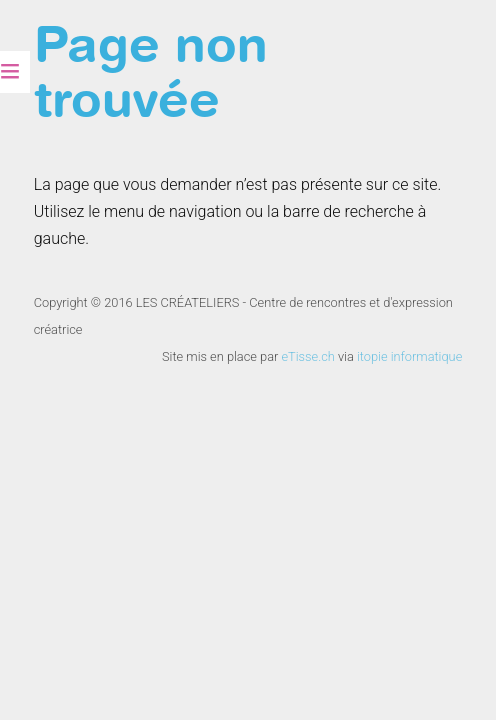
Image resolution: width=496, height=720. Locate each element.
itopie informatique (409, 356)
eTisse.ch (307, 356)
